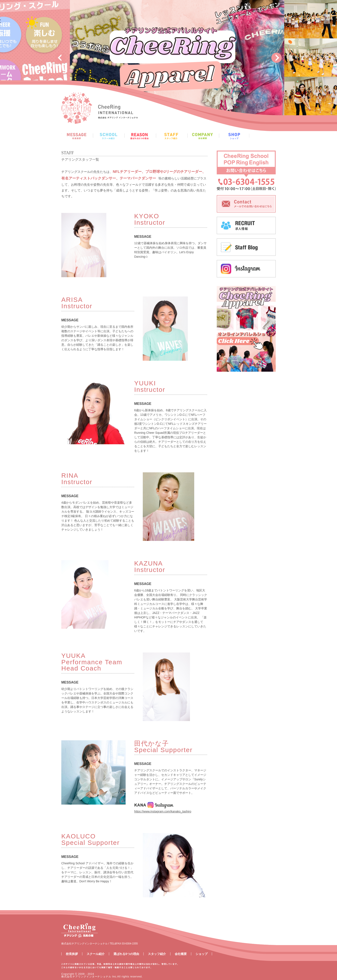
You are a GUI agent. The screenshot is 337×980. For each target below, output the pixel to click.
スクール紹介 (96, 954)
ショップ (202, 954)
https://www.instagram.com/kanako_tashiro (163, 811)
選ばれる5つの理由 (126, 954)
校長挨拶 (72, 954)
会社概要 (181, 954)
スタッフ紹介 (157, 954)
